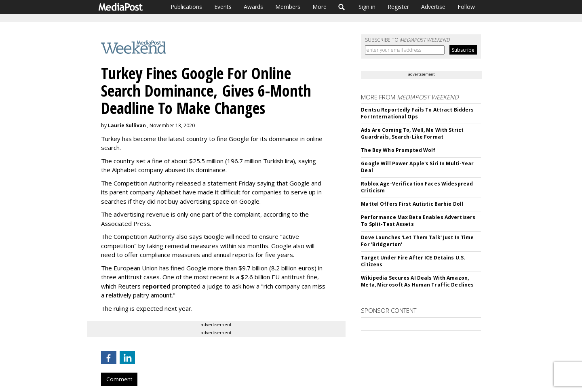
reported (156, 286)
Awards (253, 7)
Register (398, 7)
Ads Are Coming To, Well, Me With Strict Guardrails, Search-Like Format (412, 133)
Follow (466, 7)
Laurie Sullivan (127, 125)
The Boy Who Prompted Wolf (398, 150)
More (319, 7)
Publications (186, 7)
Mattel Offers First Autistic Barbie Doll (412, 204)
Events (223, 7)
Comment (119, 379)
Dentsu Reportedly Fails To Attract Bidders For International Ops (417, 113)
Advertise (433, 7)
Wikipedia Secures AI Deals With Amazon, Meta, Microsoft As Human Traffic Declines (417, 281)
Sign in (367, 7)
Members (288, 7)
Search (342, 7)
